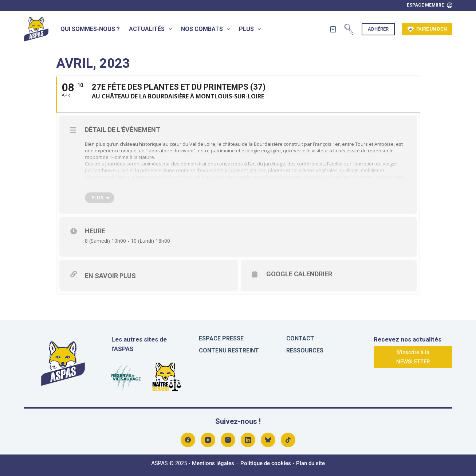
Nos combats (207, 29)
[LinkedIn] (248, 440)
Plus (251, 29)
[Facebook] (188, 440)
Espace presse (221, 338)
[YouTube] (208, 440)
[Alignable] (288, 440)
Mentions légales (213, 463)
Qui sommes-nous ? (90, 29)
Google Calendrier (299, 274)
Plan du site (310, 463)
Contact (300, 338)
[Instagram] (228, 440)
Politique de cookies (266, 463)
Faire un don (427, 29)
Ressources (305, 350)
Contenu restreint (229, 350)
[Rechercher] (349, 29)
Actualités (152, 29)
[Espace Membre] (430, 5)
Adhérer (378, 29)
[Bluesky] (268, 440)
